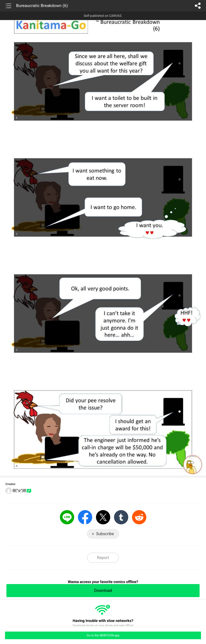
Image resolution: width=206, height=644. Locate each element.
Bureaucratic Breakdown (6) (42, 6)
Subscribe (105, 534)
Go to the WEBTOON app (103, 635)
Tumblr (121, 517)
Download (103, 590)
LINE (67, 517)
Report (103, 558)
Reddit (139, 517)
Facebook (85, 517)
